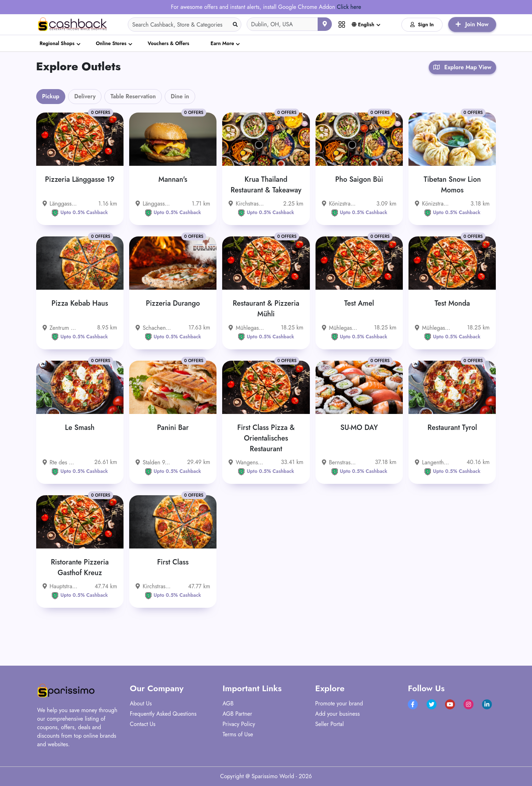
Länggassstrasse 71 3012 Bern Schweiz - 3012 (153, 204)
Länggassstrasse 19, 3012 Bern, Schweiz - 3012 (60, 204)
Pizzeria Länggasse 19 (80, 179)
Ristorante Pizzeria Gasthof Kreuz (80, 567)
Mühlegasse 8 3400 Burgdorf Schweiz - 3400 (246, 328)
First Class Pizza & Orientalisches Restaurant (266, 438)
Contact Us (143, 724)
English (363, 24)
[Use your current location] (325, 24)
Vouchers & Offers (168, 43)
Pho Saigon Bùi (359, 179)
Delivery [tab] (85, 96)
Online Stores (111, 43)
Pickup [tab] (51, 96)
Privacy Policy (239, 724)
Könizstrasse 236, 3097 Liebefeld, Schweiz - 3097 (340, 204)
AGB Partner (237, 714)
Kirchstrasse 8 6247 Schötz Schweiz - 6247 (153, 586)
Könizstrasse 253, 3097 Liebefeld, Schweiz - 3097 (433, 204)
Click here (349, 7)
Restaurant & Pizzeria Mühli (266, 309)
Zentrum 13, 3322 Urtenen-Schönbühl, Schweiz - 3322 (60, 328)
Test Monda (452, 303)
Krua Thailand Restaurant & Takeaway (266, 185)
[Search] (185, 24)
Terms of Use (238, 734)
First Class (173, 562)
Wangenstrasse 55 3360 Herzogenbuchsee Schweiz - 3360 (246, 462)
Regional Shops (57, 43)
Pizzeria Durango (173, 303)
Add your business (338, 714)
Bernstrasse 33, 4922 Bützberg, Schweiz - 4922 (340, 462)
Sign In (422, 24)
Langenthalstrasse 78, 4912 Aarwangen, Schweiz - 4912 (433, 462)
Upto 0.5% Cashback (80, 212)
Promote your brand (339, 703)
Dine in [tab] (180, 96)
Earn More (222, 43)
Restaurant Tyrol (453, 428)
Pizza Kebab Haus (80, 303)
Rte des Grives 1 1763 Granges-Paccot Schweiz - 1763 (60, 462)
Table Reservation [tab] (133, 96)
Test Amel (359, 303)
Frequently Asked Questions (163, 714)
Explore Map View (462, 67)
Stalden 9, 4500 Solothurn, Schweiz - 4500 (153, 462)
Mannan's (173, 179)
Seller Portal (330, 724)
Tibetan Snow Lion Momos (452, 185)
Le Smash (80, 428)
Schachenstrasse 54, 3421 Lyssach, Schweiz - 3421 (153, 328)
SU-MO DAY (359, 428)
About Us (141, 703)
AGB (228, 703)
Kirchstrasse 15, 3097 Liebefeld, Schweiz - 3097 (246, 204)
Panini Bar (173, 428)
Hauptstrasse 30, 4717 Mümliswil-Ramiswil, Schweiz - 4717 (60, 586)
